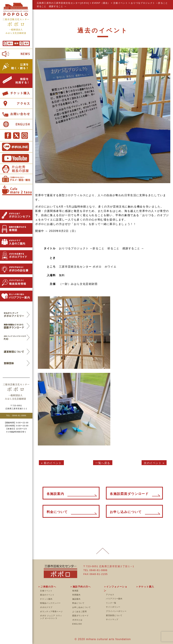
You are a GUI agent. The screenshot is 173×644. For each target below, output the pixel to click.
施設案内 (76, 599)
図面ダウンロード (81, 616)
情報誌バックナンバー (50, 603)
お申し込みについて (82, 607)
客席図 (75, 591)
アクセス (110, 595)
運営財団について (114, 615)
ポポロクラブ (46, 607)
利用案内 (76, 595)
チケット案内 (46, 599)
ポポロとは (77, 620)
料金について (78, 603)
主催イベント (46, 591)
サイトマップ (112, 619)
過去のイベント (47, 595)
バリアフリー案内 (114, 599)
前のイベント (53, 463)
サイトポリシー (113, 607)
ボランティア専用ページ (51, 612)
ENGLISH (77, 624)
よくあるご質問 (79, 612)
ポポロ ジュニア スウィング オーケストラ (51, 617)
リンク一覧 (111, 603)
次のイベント (153, 463)
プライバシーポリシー (116, 611)
